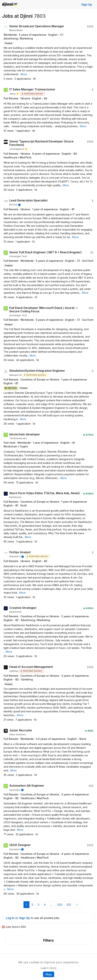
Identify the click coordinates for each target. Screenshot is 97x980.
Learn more (48, 968)
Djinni (10, 5)
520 (60, 905)
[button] (24, 74)
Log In (10, 918)
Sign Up (87, 4)
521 (69, 905)
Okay (49, 974)
